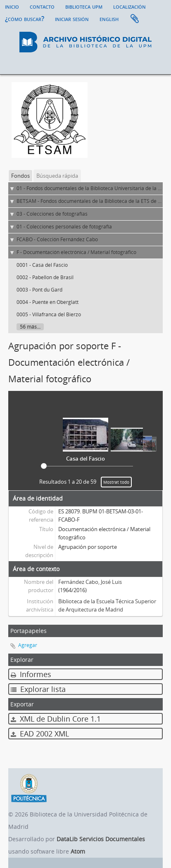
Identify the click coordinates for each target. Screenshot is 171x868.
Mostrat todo (116, 482)
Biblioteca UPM (84, 6)
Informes (31, 674)
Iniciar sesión (72, 19)
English (109, 19)
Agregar (28, 645)
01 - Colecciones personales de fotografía (64, 227)
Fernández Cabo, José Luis (90, 582)
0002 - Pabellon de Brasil (45, 277)
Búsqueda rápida (57, 176)
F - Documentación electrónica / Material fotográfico (76, 252)
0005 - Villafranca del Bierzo (49, 314)
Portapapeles (135, 19)
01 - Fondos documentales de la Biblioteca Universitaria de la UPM (93, 188)
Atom (78, 851)
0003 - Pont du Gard (39, 290)
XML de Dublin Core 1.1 (56, 719)
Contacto (42, 6)
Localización (129, 6)
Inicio (12, 6)
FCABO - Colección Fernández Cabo (57, 239)
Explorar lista (38, 689)
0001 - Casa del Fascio (42, 265)
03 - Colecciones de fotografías (52, 214)
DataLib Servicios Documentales (101, 839)
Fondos (20, 176)
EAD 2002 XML (40, 734)
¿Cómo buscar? (25, 19)
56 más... (30, 327)
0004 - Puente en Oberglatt (47, 302)
